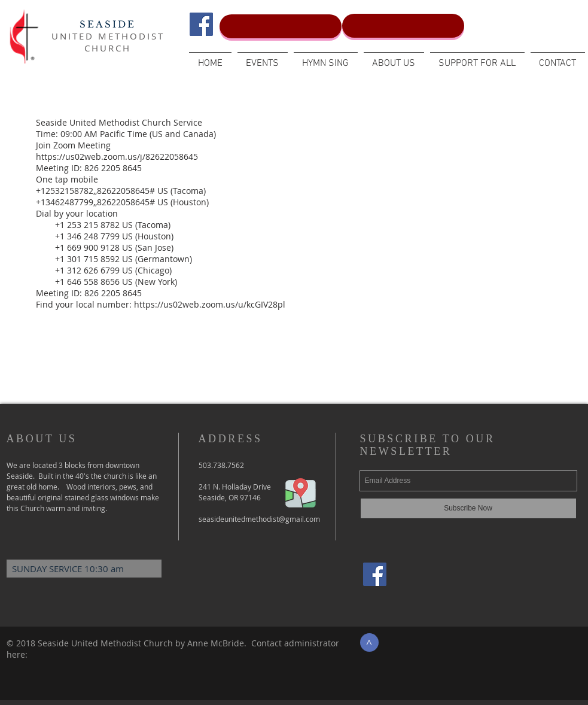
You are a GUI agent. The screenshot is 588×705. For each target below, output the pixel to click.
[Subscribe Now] (468, 508)
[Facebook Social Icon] (201, 24)
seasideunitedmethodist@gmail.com (259, 519)
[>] (369, 642)
